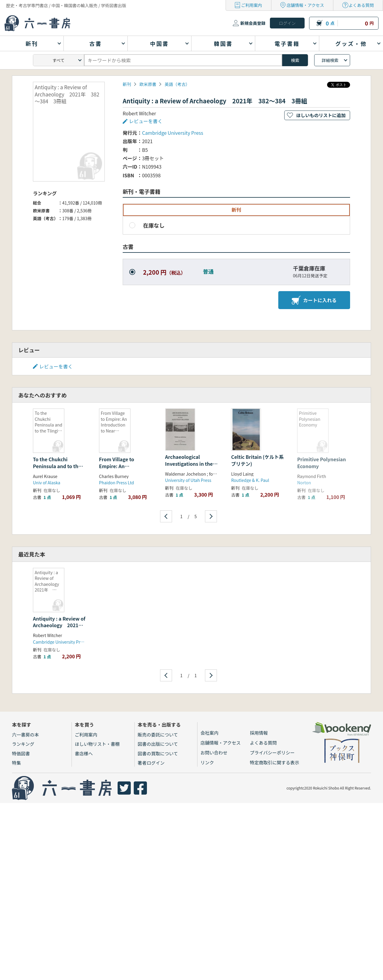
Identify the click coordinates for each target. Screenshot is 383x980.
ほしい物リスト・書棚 (97, 744)
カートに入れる (314, 300)
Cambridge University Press (173, 133)
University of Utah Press (188, 480)
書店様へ (84, 753)
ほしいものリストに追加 (321, 115)
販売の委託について (158, 735)
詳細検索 (330, 60)
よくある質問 (361, 5)
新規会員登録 (253, 23)
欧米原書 (148, 84)
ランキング (23, 744)
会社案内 (209, 733)
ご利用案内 (252, 5)
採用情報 (259, 733)
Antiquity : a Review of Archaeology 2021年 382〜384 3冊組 (60, 625)
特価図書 (21, 753)
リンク (207, 762)
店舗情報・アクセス (305, 5)
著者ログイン (151, 763)
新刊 (127, 84)
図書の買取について (158, 753)
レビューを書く (146, 121)
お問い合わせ (214, 753)
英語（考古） (177, 84)
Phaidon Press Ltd (117, 483)
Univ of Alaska (47, 483)
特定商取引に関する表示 (275, 762)
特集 (16, 763)
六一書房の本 (25, 735)
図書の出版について (158, 744)
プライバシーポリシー (272, 753)
